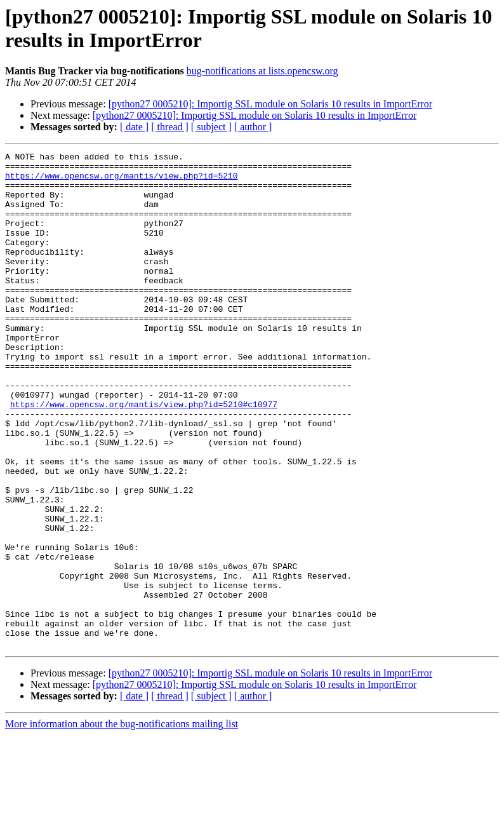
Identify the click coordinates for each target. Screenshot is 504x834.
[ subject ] (211, 127)
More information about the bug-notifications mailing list (122, 823)
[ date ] (134, 127)
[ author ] (253, 127)
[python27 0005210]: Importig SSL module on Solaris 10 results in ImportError (270, 104)
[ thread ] (170, 127)
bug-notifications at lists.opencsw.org (262, 71)
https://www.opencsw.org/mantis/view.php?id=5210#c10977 (144, 455)
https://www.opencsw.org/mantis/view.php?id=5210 (122, 181)
